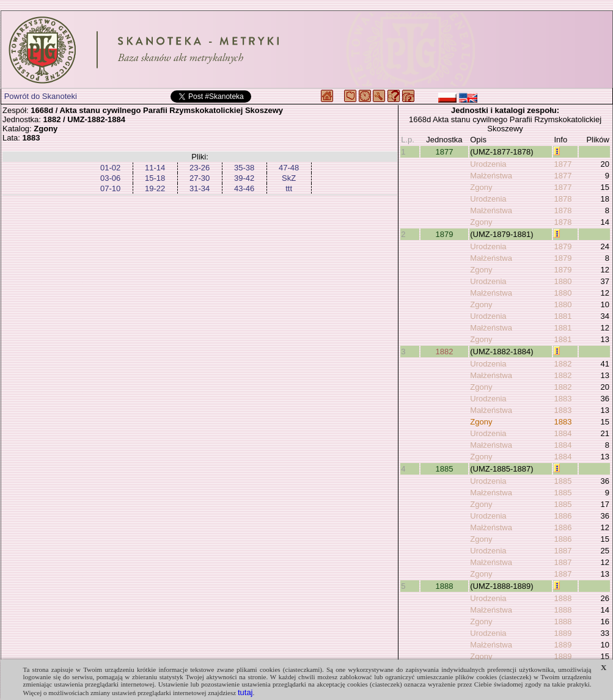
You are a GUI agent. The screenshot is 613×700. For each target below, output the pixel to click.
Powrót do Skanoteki (41, 96)
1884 (563, 433)
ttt (289, 188)
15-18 (155, 178)
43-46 (244, 188)
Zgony (481, 187)
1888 (444, 586)
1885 (444, 469)
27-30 (200, 178)
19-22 (155, 188)
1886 (563, 516)
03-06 (110, 178)
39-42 (244, 178)
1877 (444, 152)
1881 (563, 316)
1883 (563, 399)
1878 (563, 199)
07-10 (110, 188)
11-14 (155, 168)
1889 (563, 633)
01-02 (110, 168)
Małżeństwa (491, 176)
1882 (444, 352)
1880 (563, 281)
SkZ (289, 178)
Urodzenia (488, 164)
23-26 (200, 168)
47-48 (289, 168)
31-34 (200, 188)
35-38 (244, 168)
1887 (563, 551)
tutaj (245, 692)
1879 (444, 234)
